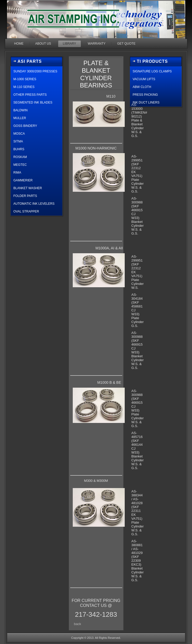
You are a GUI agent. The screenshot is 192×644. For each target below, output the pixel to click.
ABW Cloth (142, 87)
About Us (43, 44)
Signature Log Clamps (152, 71)
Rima (17, 173)
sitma (18, 141)
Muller (20, 118)
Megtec (20, 165)
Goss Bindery (25, 126)
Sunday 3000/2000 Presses (35, 71)
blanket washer (28, 188)
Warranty (97, 44)
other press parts (30, 95)
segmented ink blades (33, 102)
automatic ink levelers (34, 204)
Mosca (19, 134)
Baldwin (21, 110)
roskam (20, 157)
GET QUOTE (126, 44)
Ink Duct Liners (146, 102)
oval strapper (26, 211)
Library (69, 44)
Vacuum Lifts (144, 79)
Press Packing (145, 95)
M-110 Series (24, 87)
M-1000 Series (25, 79)
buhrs (19, 149)
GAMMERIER (23, 180)
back (78, 624)
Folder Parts (25, 196)
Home (19, 44)
